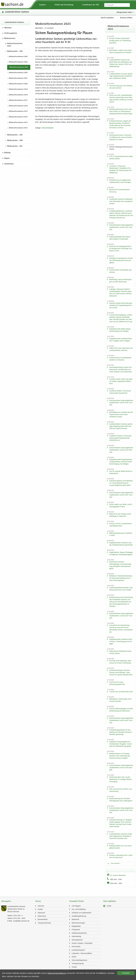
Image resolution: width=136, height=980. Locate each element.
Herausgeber (6, 901)
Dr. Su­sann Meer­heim (118, 875)
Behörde (7, 153)
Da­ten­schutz (42, 916)
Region (7, 158)
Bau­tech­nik (75, 919)
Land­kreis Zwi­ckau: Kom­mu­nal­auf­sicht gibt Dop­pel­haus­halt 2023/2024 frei (120, 438)
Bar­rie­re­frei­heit (43, 919)
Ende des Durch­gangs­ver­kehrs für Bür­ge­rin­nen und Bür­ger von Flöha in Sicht (121, 248)
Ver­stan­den (126, 973)
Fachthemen (9, 164)
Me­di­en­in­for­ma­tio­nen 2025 (18, 57)
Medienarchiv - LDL (15, 146)
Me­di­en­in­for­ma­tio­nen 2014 (18, 117)
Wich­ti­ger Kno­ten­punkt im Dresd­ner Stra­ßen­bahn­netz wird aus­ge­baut (121, 260)
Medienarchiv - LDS (15, 51)
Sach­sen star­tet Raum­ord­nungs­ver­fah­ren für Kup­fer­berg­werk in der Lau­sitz (121, 305)
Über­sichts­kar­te (48, 128)
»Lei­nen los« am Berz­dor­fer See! (121, 692)
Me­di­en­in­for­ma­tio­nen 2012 (18, 128)
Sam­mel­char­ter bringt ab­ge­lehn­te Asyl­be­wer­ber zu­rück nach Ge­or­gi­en (121, 768)
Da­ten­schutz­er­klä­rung (57, 973)
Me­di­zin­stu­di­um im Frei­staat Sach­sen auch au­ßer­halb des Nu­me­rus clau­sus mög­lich (120, 756)
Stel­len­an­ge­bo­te (11, 33)
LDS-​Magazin (76, 906)
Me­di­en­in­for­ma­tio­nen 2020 (18, 84)
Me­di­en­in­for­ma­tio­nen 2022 (18, 73)
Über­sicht (41, 906)
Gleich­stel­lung (76, 936)
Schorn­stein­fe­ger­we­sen (79, 960)
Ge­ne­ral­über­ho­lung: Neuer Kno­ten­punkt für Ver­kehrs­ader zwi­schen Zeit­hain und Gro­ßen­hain (121, 369)
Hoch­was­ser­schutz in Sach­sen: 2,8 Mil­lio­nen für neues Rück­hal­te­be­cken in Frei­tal (121, 137)
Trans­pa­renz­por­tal (78, 964)
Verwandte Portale (77, 901)
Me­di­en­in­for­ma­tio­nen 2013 (18, 123)
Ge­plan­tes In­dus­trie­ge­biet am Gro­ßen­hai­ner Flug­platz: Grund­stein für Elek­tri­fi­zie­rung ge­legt (121, 744)
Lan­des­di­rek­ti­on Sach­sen (17, 12)
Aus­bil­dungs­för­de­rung (79, 916)
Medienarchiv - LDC (15, 135)
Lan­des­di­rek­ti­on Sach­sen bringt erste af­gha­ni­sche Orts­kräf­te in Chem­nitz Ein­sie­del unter (121, 836)
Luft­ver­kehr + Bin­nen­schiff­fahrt (82, 953)
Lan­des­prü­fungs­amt (78, 950)
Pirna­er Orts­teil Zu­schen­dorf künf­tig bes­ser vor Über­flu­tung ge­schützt (120, 41)
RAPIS (74, 957)
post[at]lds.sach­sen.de (21, 921)
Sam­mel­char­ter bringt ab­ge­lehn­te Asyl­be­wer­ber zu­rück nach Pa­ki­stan (121, 450)
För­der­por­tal (76, 930)
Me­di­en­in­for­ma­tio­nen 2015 (18, 111)
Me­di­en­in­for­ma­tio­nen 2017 (18, 100)
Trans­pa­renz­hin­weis (44, 923)
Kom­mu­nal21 (76, 947)
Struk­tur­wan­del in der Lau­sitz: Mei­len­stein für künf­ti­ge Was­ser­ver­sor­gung (121, 779)
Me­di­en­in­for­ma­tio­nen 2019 (18, 89)
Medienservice (10, 39)
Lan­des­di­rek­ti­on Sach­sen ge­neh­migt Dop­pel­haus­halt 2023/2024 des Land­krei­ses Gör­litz (121, 76)
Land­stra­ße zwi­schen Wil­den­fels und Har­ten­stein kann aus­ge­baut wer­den (121, 201)
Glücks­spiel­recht (77, 940)
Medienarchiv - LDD (15, 141)
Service (38, 901)
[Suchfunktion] (117, 5)
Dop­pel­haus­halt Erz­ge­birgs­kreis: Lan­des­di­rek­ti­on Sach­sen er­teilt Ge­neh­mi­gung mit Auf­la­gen (121, 462)
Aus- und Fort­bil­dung (79, 909)
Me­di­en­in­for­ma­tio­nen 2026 (15, 45)
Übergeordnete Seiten (124, 12)
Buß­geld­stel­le (76, 926)
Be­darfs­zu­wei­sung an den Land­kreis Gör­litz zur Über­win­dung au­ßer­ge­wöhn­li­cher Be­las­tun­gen (121, 111)
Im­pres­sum (41, 913)
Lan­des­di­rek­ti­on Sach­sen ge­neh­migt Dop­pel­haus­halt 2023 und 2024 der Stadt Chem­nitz (121, 426)
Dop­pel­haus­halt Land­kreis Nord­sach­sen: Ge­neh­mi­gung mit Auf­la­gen (121, 641)
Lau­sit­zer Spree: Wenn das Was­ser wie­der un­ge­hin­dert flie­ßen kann (121, 381)
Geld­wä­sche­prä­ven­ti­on (79, 933)
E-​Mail (109, 906)
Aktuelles (8, 28)
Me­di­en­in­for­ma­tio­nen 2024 (18, 62)
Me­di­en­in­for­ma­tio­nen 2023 (19, 67)
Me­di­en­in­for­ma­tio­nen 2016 (18, 106)
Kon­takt (40, 909)
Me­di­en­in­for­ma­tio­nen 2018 (18, 95)
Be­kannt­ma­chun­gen (78, 923)
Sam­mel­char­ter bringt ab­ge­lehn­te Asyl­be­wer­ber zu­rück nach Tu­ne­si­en (121, 227)
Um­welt (74, 967)
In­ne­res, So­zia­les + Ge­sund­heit (82, 943)
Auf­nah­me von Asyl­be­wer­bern (82, 913)
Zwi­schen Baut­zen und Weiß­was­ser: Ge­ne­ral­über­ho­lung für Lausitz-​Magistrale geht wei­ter (121, 483)
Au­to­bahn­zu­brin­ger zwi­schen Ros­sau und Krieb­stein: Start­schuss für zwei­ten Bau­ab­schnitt (121, 672)
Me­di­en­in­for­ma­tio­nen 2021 (18, 78)
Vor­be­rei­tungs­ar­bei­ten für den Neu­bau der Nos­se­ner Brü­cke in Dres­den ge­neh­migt (121, 732)
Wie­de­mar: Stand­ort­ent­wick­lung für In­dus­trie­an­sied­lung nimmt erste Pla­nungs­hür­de (121, 578)
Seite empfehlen (110, 901)
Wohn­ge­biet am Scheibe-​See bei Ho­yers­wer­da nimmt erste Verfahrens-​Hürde (121, 414)
